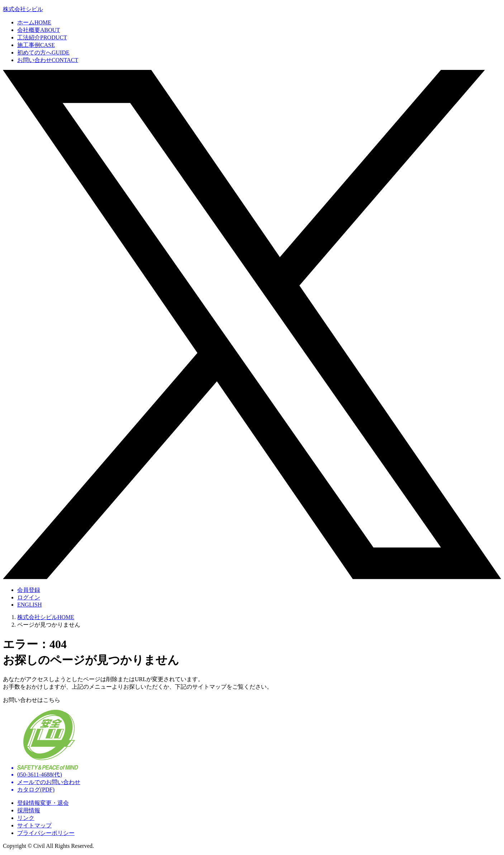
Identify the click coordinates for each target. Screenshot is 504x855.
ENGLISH (29, 605)
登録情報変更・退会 (43, 803)
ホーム (34, 22)
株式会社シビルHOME (46, 617)
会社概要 (39, 30)
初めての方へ (43, 53)
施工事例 (36, 45)
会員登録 (29, 590)
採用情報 (29, 810)
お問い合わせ (48, 60)
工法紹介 (42, 37)
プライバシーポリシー (46, 833)
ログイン (29, 597)
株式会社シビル (23, 9)
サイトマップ (34, 825)
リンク (26, 818)
